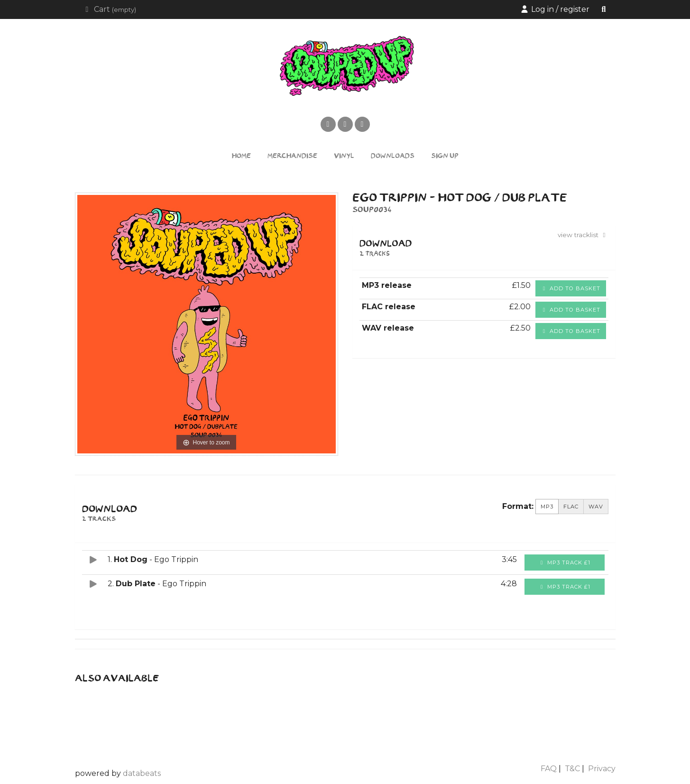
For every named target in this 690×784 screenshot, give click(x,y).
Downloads (393, 156)
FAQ (549, 769)
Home (241, 156)
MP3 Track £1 (565, 563)
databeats (142, 773)
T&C (572, 769)
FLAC (571, 507)
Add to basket (571, 288)
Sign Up (445, 156)
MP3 (547, 507)
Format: (518, 506)
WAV (596, 507)
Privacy (602, 769)
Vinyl (344, 156)
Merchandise (292, 156)
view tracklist (583, 235)
